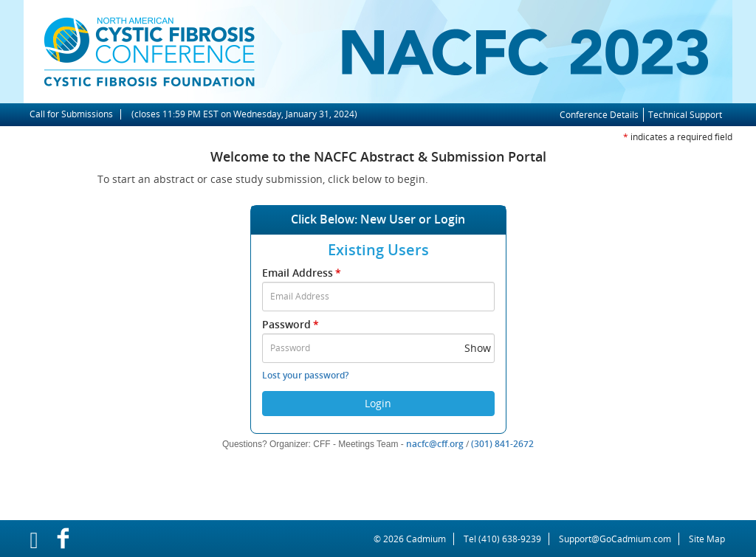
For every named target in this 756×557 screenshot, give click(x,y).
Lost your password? (305, 375)
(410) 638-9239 (510, 539)
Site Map (707, 539)
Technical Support (685, 115)
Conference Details (599, 115)
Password (292, 324)
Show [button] (478, 348)
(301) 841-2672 (502, 444)
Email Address (303, 273)
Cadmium (426, 539)
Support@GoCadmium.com (619, 539)
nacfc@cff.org (435, 444)
